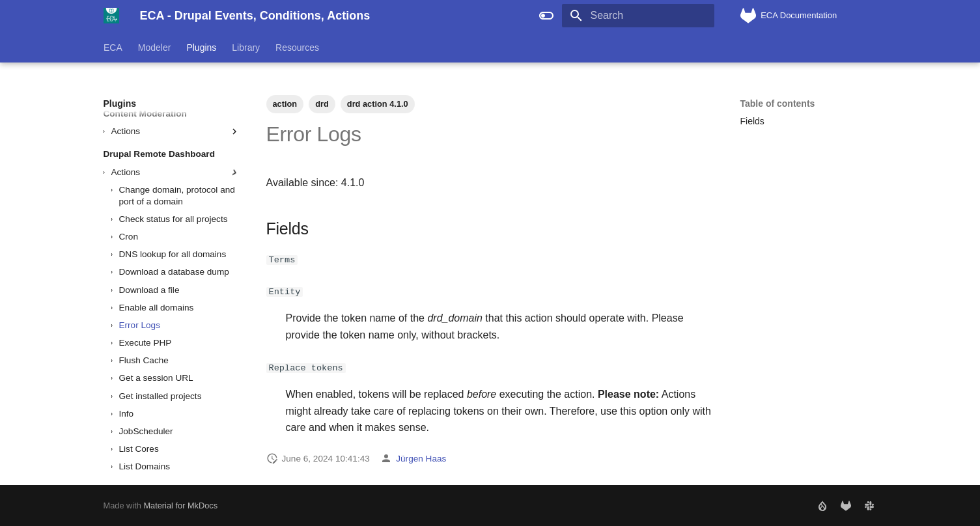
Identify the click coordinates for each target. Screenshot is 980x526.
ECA (113, 48)
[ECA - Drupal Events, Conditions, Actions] (111, 16)
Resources (297, 48)
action (285, 104)
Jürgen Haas (421, 458)
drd (322, 104)
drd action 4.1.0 (378, 104)
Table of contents (778, 104)
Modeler (154, 48)
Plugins (201, 48)
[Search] (638, 16)
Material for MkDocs (180, 505)
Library (246, 48)
